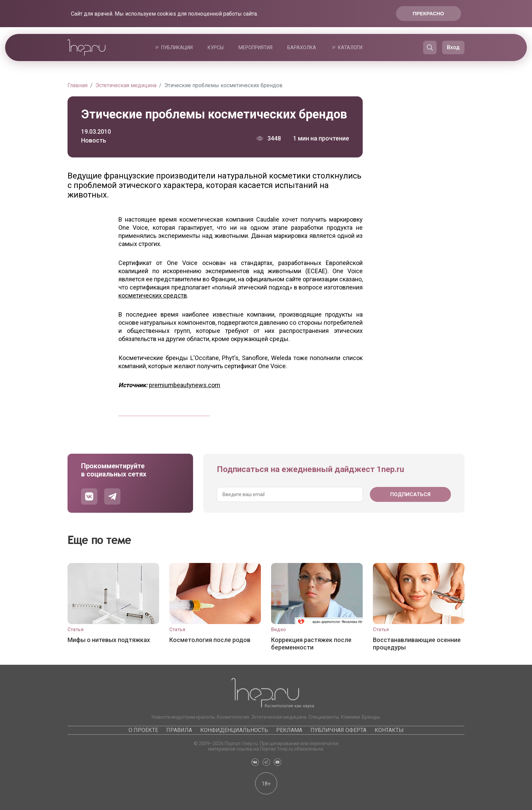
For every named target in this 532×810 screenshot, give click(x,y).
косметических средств (153, 295)
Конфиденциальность (234, 730)
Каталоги (350, 48)
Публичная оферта (338, 730)
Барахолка (302, 48)
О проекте (143, 730)
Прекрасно (429, 13)
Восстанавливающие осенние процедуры (417, 644)
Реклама (289, 730)
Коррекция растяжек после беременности (311, 644)
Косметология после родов (210, 640)
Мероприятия (255, 48)
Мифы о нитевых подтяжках (109, 640)
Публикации (177, 48)
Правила (179, 730)
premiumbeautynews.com (185, 385)
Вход (453, 47)
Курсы (216, 48)
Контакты (389, 730)
